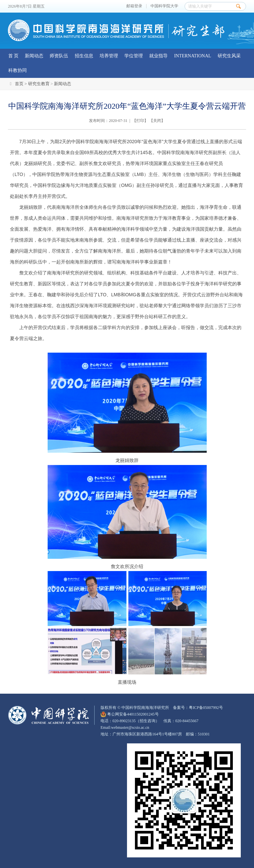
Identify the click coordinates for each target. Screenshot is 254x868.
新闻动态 (34, 56)
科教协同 (18, 70)
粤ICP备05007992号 (206, 708)
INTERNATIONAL (192, 56)
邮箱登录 (134, 6)
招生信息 (84, 56)
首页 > (21, 84)
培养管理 (109, 56)
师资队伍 (59, 56)
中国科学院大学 (164, 6)
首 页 (14, 56)
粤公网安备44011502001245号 (130, 714)
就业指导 (158, 56)
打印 (140, 121)
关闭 (157, 121)
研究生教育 (39, 84)
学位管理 (134, 56)
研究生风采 (229, 56)
